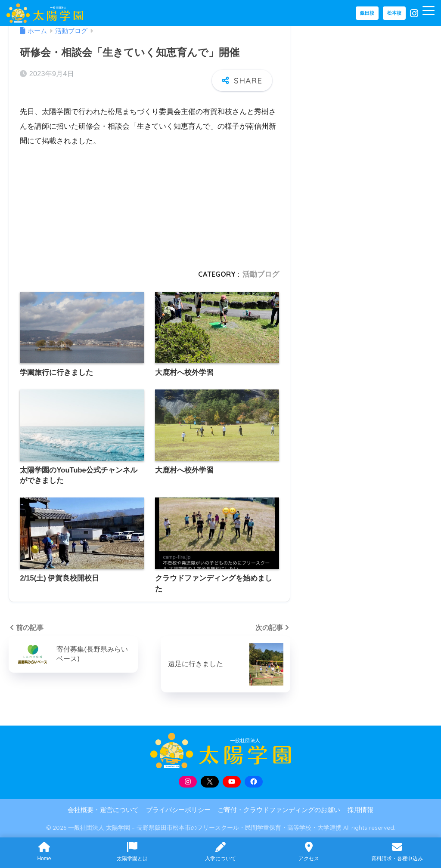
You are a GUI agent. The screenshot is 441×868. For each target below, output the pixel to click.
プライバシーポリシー (178, 810)
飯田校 (367, 13)
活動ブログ (261, 274)
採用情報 (360, 810)
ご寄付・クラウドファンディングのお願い (279, 810)
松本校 (394, 13)
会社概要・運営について (103, 810)
